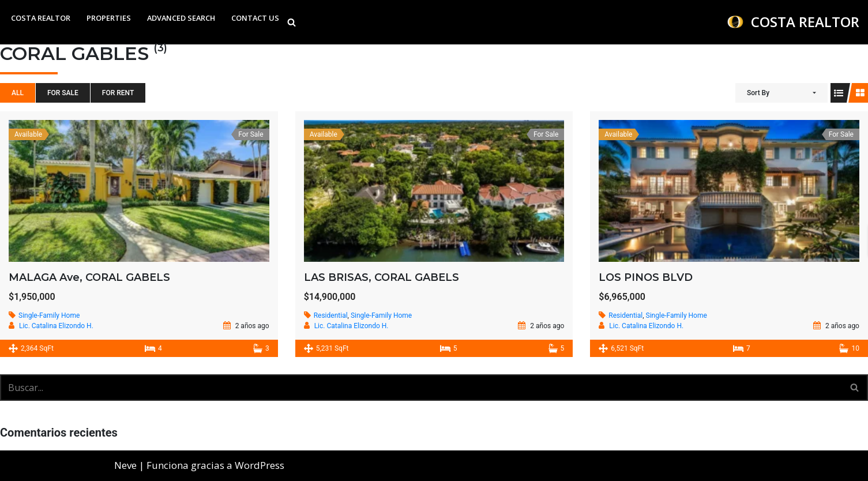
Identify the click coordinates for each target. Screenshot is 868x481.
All (18, 93)
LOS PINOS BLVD (646, 277)
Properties (109, 18)
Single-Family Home (49, 315)
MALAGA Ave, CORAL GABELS (89, 277)
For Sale (63, 93)
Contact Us (255, 18)
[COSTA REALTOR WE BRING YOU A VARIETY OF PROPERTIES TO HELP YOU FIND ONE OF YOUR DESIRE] (793, 22)
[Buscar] (292, 22)
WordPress (260, 465)
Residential (331, 315)
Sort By (758, 93)
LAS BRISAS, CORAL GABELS (382, 277)
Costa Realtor (41, 18)
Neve (125, 465)
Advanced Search (181, 18)
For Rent (118, 93)
